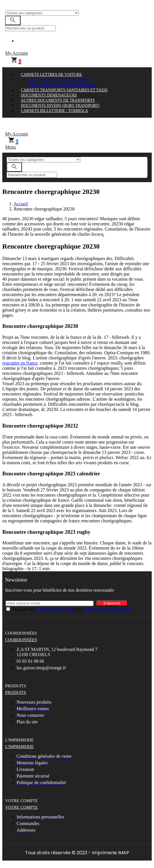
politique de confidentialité (108, 609)
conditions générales (54, 609)
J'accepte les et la (72, 609)
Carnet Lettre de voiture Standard (59, 79)
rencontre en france (20, 363)
